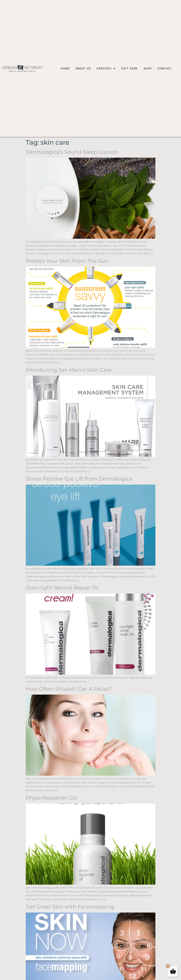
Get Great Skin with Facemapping (70, 907)
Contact (165, 69)
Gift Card (130, 69)
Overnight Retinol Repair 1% (62, 588)
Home (65, 69)
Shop (148, 69)
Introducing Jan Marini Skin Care (69, 370)
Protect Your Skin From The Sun (67, 261)
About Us (83, 69)
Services (106, 69)
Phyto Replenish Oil (51, 798)
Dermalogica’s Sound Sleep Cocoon (72, 152)
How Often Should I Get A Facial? (69, 689)
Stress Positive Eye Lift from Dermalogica (79, 479)
